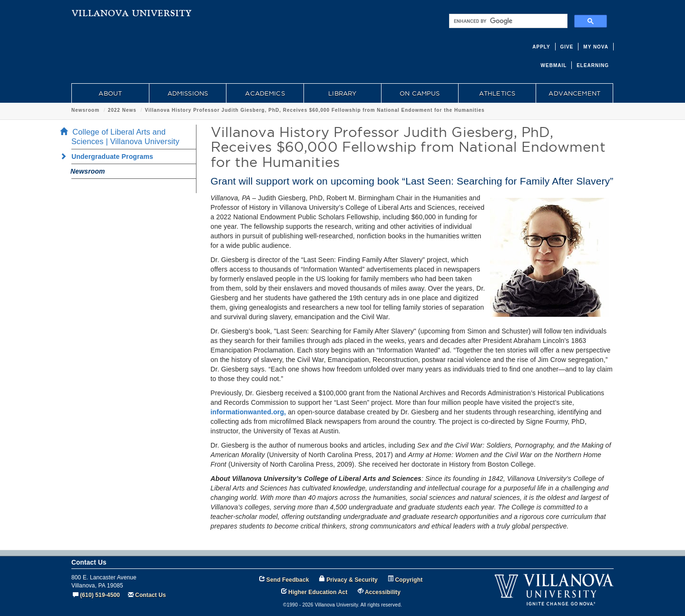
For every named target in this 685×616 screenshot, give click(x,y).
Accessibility (383, 592)
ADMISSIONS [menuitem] (188, 93)
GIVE (567, 47)
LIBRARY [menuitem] (342, 93)
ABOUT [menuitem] (110, 93)
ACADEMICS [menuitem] (265, 93)
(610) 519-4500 (100, 595)
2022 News (122, 110)
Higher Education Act (318, 592)
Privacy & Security (352, 580)
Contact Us (151, 595)
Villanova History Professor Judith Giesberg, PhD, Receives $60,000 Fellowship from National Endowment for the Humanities (314, 110)
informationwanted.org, (249, 412)
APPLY (541, 47)
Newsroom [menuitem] (88, 171)
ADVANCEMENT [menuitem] (574, 93)
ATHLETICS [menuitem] (497, 93)
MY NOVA (596, 47)
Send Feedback (288, 580)
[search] (507, 21)
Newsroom (85, 110)
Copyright (409, 580)
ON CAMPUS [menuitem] (420, 93)
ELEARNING (593, 65)
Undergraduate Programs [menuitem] (109, 156)
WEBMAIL (554, 65)
